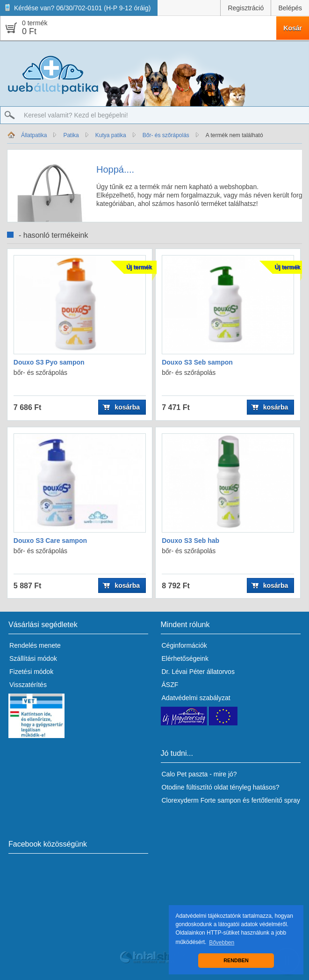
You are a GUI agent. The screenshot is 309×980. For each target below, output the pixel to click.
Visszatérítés (28, 685)
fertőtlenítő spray (276, 800)
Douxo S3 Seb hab (190, 541)
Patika (71, 135)
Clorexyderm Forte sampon (201, 800)
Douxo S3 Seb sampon (197, 362)
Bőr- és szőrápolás (166, 135)
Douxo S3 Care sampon (50, 541)
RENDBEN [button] (236, 960)
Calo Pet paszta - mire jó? (199, 774)
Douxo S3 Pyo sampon (49, 362)
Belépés (290, 8)
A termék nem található (234, 135)
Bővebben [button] (222, 943)
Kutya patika (111, 135)
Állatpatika (34, 135)
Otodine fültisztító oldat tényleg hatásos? (221, 787)
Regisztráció (246, 8)
